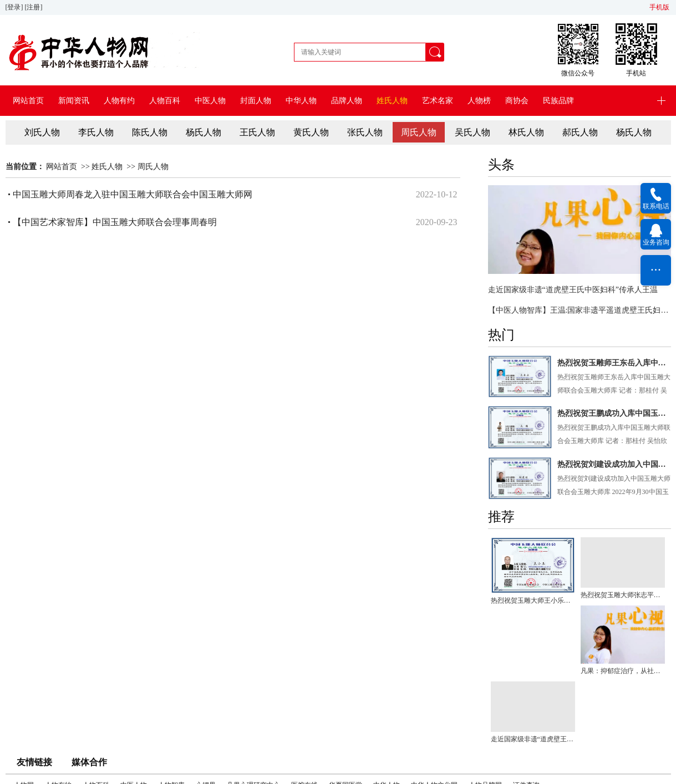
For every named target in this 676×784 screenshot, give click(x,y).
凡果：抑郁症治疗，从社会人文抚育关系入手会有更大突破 (623, 671)
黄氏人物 (311, 132)
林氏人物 (526, 132)
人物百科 (165, 101)
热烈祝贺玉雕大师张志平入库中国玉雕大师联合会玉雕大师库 (623, 595)
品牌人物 (347, 101)
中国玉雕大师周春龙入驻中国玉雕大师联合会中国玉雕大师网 (133, 194)
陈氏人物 (150, 132)
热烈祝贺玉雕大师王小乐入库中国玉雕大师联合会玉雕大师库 (533, 600)
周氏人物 (419, 132)
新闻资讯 (74, 101)
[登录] (15, 7)
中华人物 (301, 101)
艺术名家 (438, 101)
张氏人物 (365, 132)
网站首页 (28, 101)
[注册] (35, 7)
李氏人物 (96, 132)
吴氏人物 (472, 132)
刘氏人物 (42, 132)
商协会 (517, 101)
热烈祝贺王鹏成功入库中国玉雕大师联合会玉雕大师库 (614, 413)
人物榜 (479, 101)
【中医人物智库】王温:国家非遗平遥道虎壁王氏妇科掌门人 (580, 310)
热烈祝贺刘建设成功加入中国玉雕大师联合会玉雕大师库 (614, 464)
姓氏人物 (392, 101)
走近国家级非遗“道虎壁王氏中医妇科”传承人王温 (573, 290)
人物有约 (119, 101)
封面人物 (256, 101)
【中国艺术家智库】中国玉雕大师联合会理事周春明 (115, 222)
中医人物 (210, 101)
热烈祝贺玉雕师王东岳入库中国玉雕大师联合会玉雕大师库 (614, 363)
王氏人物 (257, 132)
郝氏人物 (580, 132)
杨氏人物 (204, 132)
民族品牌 (558, 101)
